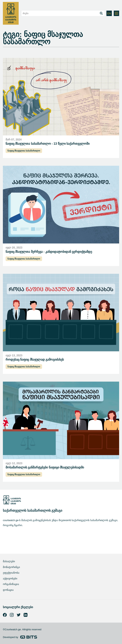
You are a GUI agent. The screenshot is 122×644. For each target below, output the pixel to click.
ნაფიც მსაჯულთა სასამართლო (24, 151)
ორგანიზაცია (11, 584)
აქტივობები (10, 579)
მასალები (9, 561)
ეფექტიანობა (11, 573)
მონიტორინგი (11, 567)
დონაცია (8, 590)
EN (109, 14)
